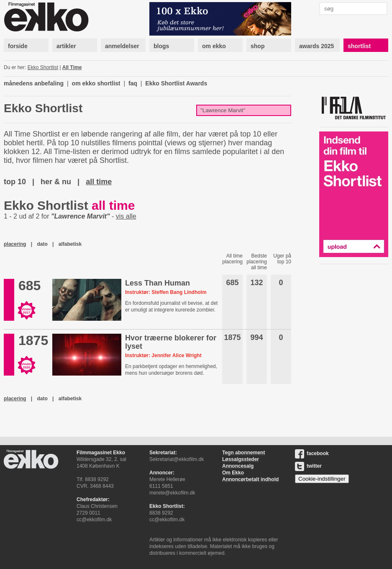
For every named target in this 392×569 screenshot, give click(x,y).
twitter (308, 466)
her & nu (56, 182)
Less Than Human (158, 283)
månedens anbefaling (34, 83)
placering (15, 244)
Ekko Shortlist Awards (176, 83)
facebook (312, 453)
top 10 (15, 182)
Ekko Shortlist (43, 67)
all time (99, 182)
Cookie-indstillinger (322, 479)
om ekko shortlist (96, 83)
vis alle (126, 216)
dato (42, 244)
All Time (72, 67)
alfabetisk (70, 244)
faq (133, 83)
